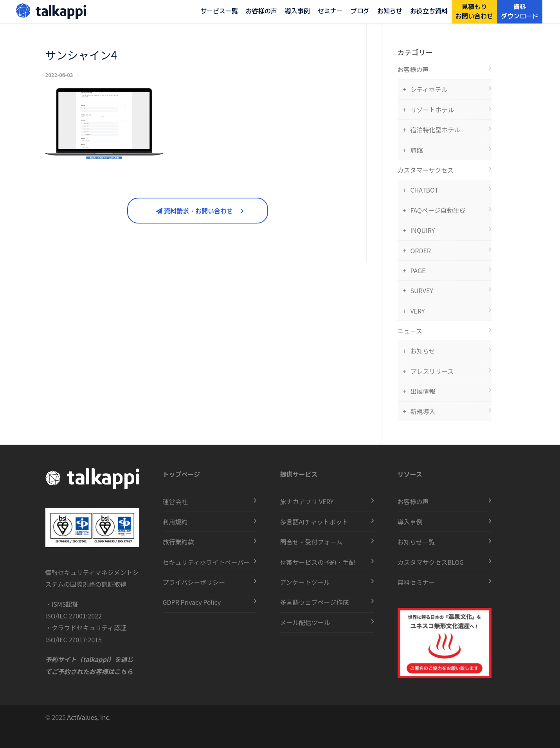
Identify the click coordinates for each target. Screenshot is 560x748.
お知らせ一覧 (416, 542)
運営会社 (175, 501)
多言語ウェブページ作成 (315, 602)
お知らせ (390, 11)
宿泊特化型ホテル (435, 130)
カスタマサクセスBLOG (431, 562)
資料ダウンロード (520, 11)
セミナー (330, 11)
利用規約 (175, 522)
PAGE (418, 270)
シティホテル (429, 89)
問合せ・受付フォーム (312, 542)
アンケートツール (305, 582)
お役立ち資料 (429, 11)
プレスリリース (432, 371)
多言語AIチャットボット (314, 522)
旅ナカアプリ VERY (307, 501)
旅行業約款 (178, 542)
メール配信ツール (305, 622)
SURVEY (421, 290)
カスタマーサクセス (426, 170)
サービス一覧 (219, 11)
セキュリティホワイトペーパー (206, 562)
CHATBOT (424, 190)
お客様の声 (261, 11)
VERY (417, 311)
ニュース (410, 331)
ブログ (360, 11)
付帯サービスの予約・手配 (318, 562)
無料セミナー (416, 582)
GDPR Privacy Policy (192, 602)
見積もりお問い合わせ (474, 11)
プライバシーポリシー (194, 582)
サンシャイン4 (81, 55)
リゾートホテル (432, 110)
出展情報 (423, 391)
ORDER (420, 251)
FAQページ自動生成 (438, 210)
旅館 (416, 150)
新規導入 (423, 411)
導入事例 (297, 11)
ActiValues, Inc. (89, 717)
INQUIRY (422, 230)
